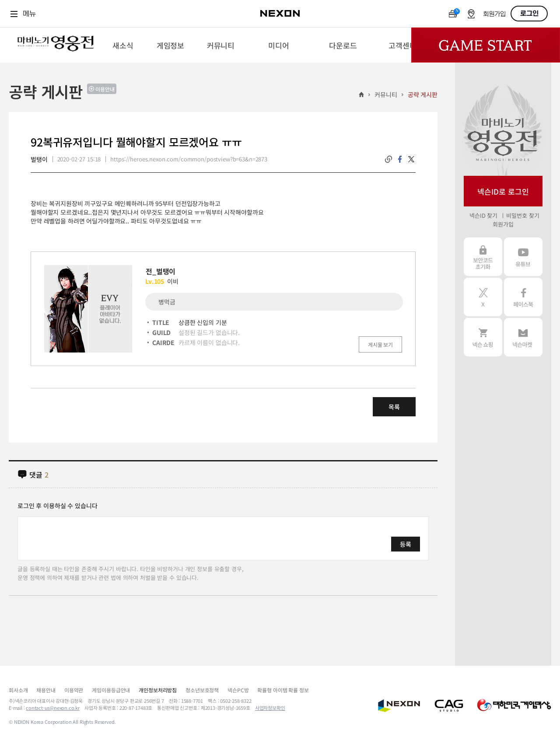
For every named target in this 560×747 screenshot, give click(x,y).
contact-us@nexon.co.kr (53, 708)
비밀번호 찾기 (523, 215)
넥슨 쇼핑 (483, 337)
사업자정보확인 (270, 708)
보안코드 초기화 (483, 257)
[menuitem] (123, 45)
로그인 (529, 14)
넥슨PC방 (238, 690)
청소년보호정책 (202, 690)
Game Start (486, 45)
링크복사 (388, 159)
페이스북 (523, 297)
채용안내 (46, 690)
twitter (411, 159)
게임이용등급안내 (111, 690)
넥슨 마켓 (523, 337)
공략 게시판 (423, 94)
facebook (400, 159)
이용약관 (74, 690)
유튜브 (523, 257)
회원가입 (494, 14)
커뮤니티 (386, 94)
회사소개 (18, 690)
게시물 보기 (380, 344)
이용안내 (105, 89)
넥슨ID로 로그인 (503, 191)
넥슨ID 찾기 (483, 215)
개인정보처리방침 (158, 690)
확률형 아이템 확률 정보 (283, 690)
